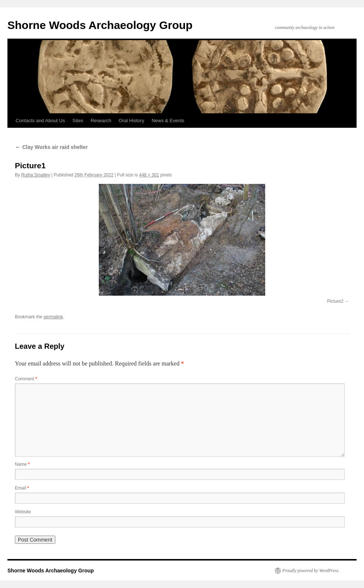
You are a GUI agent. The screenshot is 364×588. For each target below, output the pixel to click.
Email (22, 488)
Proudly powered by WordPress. (311, 571)
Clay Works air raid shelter (51, 147)
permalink (53, 317)
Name (22, 464)
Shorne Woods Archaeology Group (100, 25)
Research (101, 121)
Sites (78, 121)
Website (23, 512)
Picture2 (335, 301)
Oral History (132, 121)
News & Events (168, 121)
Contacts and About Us (40, 121)
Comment (26, 379)
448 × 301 (149, 175)
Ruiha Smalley (35, 175)
